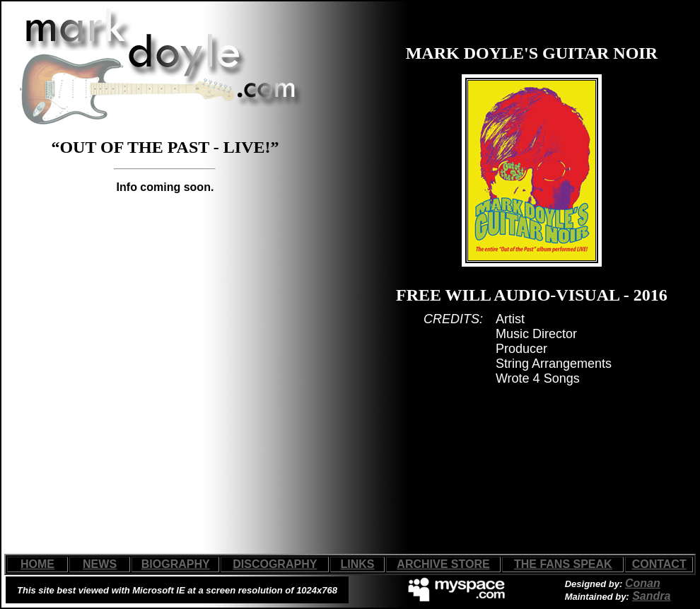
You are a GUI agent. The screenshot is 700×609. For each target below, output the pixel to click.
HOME (37, 564)
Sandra (651, 596)
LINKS (358, 564)
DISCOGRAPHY (275, 564)
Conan (643, 583)
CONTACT (659, 564)
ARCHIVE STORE (443, 564)
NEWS (100, 564)
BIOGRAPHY (176, 564)
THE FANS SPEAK (563, 564)
